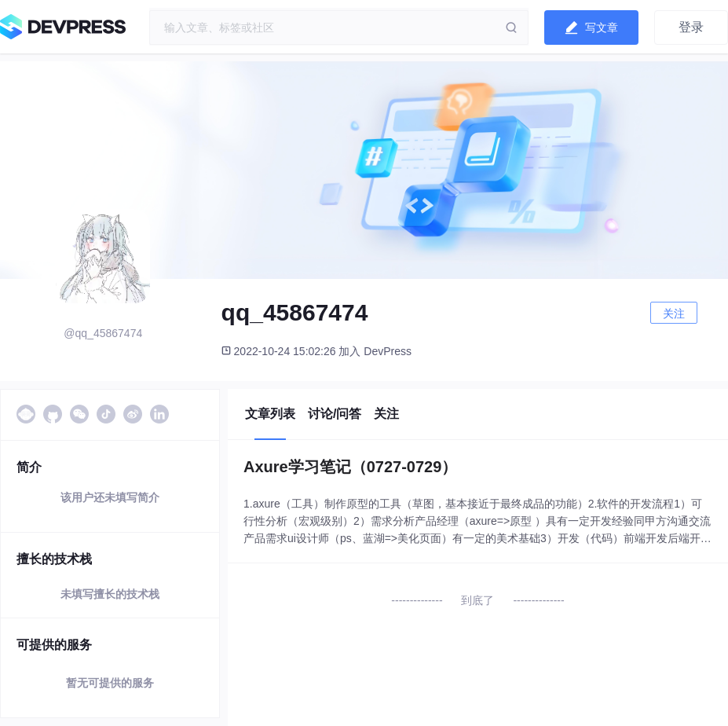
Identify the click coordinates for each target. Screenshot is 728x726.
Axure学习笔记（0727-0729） (350, 467)
